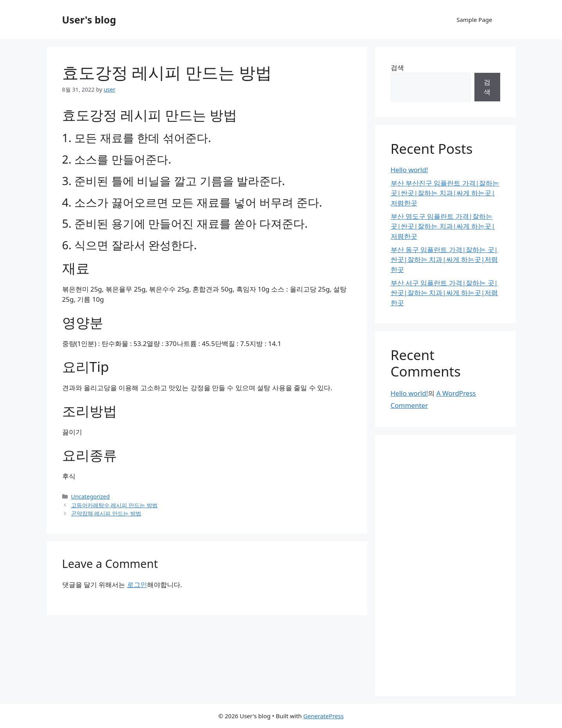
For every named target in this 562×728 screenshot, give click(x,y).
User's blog (89, 20)
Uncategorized (91, 496)
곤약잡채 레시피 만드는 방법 (106, 513)
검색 (397, 68)
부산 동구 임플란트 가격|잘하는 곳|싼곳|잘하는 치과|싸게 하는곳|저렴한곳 (444, 259)
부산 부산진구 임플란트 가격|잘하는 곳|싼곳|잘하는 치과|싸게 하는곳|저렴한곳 (445, 193)
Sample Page (474, 20)
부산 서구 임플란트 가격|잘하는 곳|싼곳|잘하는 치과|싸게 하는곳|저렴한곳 (444, 293)
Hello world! (409, 170)
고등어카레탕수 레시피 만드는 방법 (114, 505)
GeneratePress (324, 716)
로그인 (137, 585)
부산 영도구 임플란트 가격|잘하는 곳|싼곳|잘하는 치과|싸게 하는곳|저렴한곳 (443, 226)
